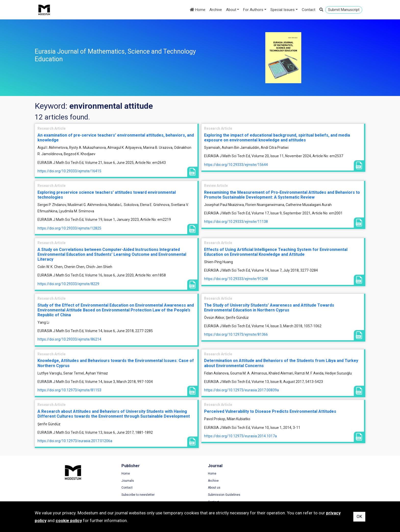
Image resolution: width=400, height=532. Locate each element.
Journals (126, 481)
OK (359, 517)
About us (211, 488)
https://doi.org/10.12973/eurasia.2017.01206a (75, 441)
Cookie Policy (300, 488)
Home (198, 10)
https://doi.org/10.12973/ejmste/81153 (69, 390)
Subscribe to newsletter (136, 495)
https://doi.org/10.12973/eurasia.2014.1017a (240, 436)
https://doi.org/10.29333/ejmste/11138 (236, 222)
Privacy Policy (300, 481)
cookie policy (69, 521)
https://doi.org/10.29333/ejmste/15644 (236, 165)
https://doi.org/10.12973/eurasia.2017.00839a (241, 390)
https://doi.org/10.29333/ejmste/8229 (68, 284)
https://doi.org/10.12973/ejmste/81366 (236, 334)
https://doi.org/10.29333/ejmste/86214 (69, 339)
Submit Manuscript (344, 10)
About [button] (231, 10)
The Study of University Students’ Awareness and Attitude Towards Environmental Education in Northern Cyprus (269, 308)
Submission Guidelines (221, 495)
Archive (216, 10)
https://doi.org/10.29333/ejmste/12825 (69, 228)
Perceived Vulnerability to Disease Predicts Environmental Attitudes (270, 411)
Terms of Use (300, 474)
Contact (309, 10)
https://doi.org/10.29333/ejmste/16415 (69, 171)
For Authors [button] (253, 10)
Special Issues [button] (283, 10)
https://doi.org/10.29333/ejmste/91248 (236, 279)
